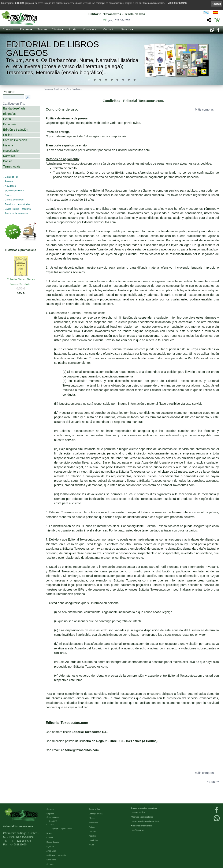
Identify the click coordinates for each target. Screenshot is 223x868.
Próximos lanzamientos (142, 826)
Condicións (90, 29)
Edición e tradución (16, 130)
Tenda (41, 29)
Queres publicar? (139, 812)
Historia (8, 145)
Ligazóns (50, 846)
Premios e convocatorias (17, 204)
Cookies (50, 864)
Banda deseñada (14, 108)
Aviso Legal (51, 851)
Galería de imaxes (14, 200)
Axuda (72, 29)
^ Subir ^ (213, 782)
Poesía (8, 161)
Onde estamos (53, 817)
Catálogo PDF (12, 177)
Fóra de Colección (15, 140)
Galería (50, 838)
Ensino (8, 135)
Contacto (109, 29)
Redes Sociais (53, 842)
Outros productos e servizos (144, 808)
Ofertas (92, 818)
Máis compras (204, 110)
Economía (10, 124)
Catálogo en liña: (14, 104)
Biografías (10, 114)
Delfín (7, 119)
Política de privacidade (56, 855)
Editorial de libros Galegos (52, 49)
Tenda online (95, 809)
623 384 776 (119, 20)
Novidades (10, 186)
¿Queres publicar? (14, 191)
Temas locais (12, 166)
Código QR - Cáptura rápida (60, 829)
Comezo (8, 29)
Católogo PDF (138, 830)
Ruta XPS (53, 821)
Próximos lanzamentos (16, 213)
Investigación (12, 151)
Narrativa (9, 156)
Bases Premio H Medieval (18, 209)
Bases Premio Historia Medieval (146, 821)
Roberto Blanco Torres (21, 279)
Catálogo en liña (62, 89)
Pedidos (92, 836)
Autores (9, 181)
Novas (8, 195)
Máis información (177, 3)
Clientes (57, 29)
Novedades (94, 823)
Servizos (126, 29)
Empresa (25, 29)
